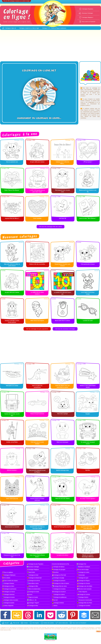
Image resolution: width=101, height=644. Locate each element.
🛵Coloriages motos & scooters (10, 600)
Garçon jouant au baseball (12, 527)
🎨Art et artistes (6, 578)
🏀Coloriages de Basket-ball (34, 578)
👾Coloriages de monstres (59, 589)
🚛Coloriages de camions (83, 594)
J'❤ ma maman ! (88, 162)
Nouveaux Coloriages (87, 13)
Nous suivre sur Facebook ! (79, 623)
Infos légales (36, 623)
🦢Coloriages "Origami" (33, 603)
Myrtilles (88, 470)
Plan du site (16, 623)
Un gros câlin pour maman (37, 162)
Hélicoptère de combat (12, 386)
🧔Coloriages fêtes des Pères (85, 603)
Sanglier (88, 414)
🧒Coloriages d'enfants (58, 603)
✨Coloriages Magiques (33, 570)
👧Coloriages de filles (33, 586)
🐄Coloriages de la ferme (33, 581)
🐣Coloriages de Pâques (83, 581)
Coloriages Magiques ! (88, 17)
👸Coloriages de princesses (9, 589)
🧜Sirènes (55, 606)
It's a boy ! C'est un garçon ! (88, 499)
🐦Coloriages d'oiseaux (8, 583)
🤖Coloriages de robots (33, 592)
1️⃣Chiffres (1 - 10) (32, 600)
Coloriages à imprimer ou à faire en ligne (29, 28)
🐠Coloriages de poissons (59, 581)
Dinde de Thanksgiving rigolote (63, 527)
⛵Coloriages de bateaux (58, 567)
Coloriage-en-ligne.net (11, 28)
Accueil (7, 623)
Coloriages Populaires (88, 9)
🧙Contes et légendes (8, 606)
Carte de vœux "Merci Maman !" (88, 218)
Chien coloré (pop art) (12, 499)
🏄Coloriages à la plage (58, 578)
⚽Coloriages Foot (81, 564)
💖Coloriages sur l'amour (9, 592)
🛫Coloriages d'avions (83, 597)
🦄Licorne (30, 594)
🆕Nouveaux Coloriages (33, 567)
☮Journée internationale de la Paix (60, 564)
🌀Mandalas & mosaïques (83, 567)
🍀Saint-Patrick (31, 572)
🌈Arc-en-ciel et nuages (83, 570)
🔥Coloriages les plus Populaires (35, 564)
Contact (26, 623)
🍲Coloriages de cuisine (83, 572)
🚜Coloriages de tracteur (8, 597)
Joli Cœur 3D (62, 218)
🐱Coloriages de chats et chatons (60, 583)
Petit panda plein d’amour (88, 264)
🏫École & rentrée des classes (10, 581)
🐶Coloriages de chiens (8, 586)
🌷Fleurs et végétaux (8, 572)
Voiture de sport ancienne (37, 414)
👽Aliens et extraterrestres (34, 589)
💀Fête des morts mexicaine (84, 589)
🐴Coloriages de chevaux (83, 583)
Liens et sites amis (63, 623)
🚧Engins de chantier (33, 597)
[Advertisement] (51, 46)
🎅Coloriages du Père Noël (59, 575)
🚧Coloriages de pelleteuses (59, 597)
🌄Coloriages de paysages (58, 570)
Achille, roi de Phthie (12, 442)
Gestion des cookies (49, 623)
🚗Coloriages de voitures (58, 594)
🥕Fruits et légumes (82, 592)
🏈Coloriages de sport (83, 578)
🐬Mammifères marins (33, 583)
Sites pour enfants (51, 640)
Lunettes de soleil (88, 321)
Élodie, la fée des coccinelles (37, 264)
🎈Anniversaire (81, 575)
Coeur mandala (37, 218)
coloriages (98, 628)
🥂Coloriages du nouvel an (59, 592)
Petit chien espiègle (63, 414)
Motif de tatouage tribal (63, 470)
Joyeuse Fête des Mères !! (12, 218)
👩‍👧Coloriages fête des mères (59, 586)
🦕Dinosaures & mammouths (84, 600)
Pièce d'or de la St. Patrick (63, 498)
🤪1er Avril (55, 600)
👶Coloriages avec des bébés (85, 586)
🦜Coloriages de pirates (8, 603)
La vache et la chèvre (63, 555)
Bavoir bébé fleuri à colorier (63, 321)
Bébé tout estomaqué (63, 442)
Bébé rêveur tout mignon (37, 321)
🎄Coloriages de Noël (33, 575)
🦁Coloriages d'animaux (8, 594)
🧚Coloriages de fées (33, 606)
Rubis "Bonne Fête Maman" (12, 190)
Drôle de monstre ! (12, 470)
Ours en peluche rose (12, 162)
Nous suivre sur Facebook (89, 22)
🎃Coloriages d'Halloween (9, 575)
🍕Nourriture (55, 572)
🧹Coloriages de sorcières (84, 606)
